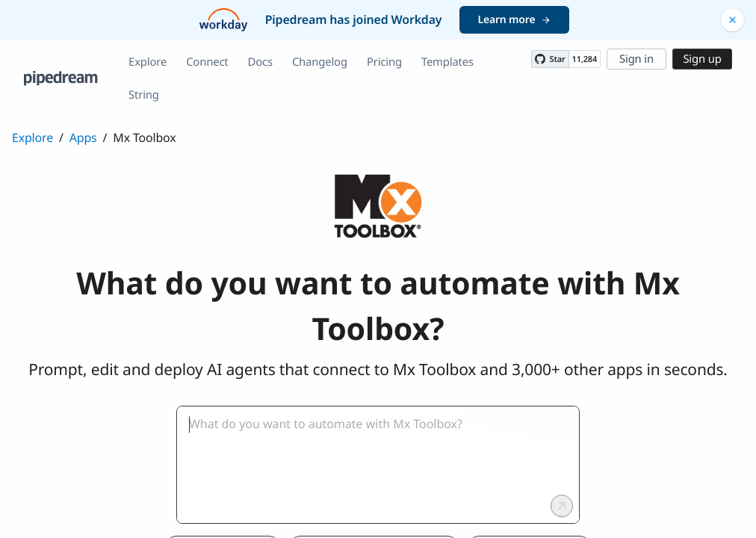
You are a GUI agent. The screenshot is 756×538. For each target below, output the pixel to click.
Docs (260, 62)
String (144, 95)
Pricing (384, 62)
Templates (447, 62)
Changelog (320, 62)
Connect (207, 62)
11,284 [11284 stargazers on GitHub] (585, 59)
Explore (148, 62)
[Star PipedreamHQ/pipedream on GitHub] (550, 59)
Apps (83, 137)
